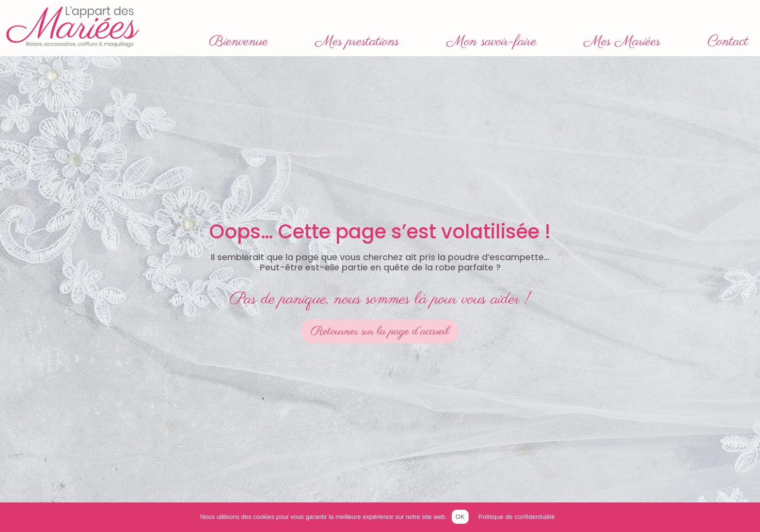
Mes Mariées (622, 42)
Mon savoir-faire (492, 42)
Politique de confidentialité (517, 517)
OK (460, 517)
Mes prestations (357, 42)
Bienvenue (238, 42)
